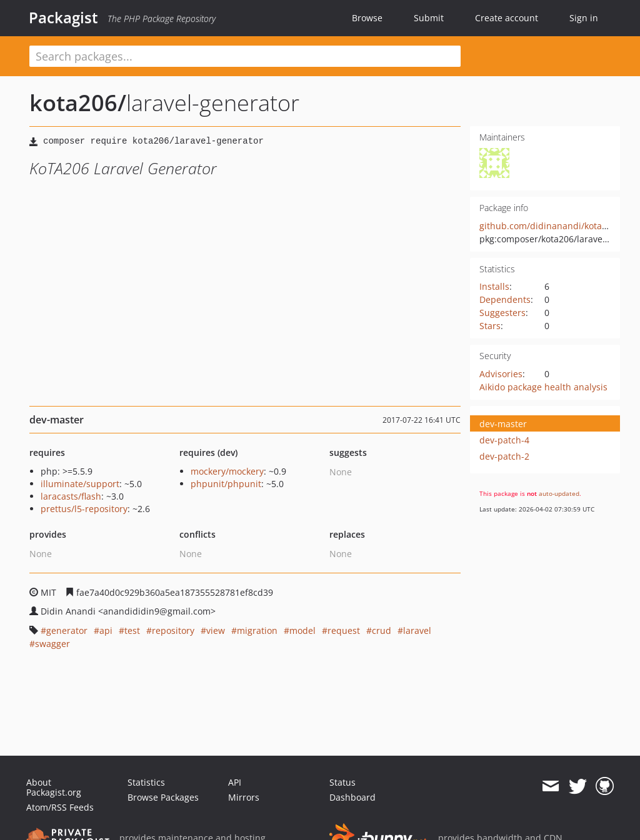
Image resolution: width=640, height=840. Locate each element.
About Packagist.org (54, 787)
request (344, 630)
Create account (507, 18)
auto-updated (559, 493)
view (216, 630)
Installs (494, 286)
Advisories (501, 374)
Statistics (146, 782)
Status (342, 782)
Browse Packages (163, 797)
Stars (490, 326)
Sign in (584, 18)
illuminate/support (80, 484)
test (132, 630)
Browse (367, 18)
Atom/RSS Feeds (60, 807)
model (302, 630)
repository (173, 630)
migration (257, 630)
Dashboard (352, 797)
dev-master (503, 424)
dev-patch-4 (504, 440)
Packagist (63, 17)
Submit (429, 18)
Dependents (505, 299)
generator (67, 630)
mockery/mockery (227, 471)
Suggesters (502, 313)
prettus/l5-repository (84, 509)
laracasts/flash (71, 496)
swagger (52, 644)
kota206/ (78, 103)
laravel (417, 630)
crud (382, 630)
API (235, 782)
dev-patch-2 (504, 456)
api (106, 630)
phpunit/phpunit (226, 484)
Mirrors (244, 797)
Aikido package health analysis (543, 387)
